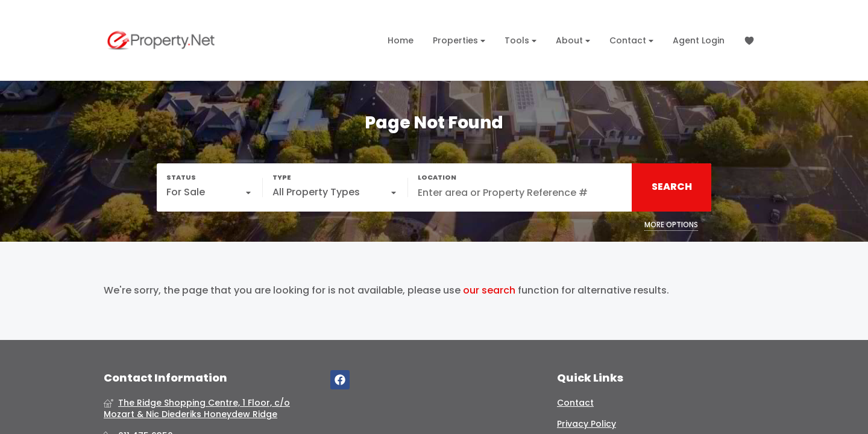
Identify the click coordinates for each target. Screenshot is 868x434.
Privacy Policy (587, 424)
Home (401, 40)
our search (489, 291)
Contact (631, 41)
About (573, 41)
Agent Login (699, 40)
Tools (520, 41)
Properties (459, 41)
